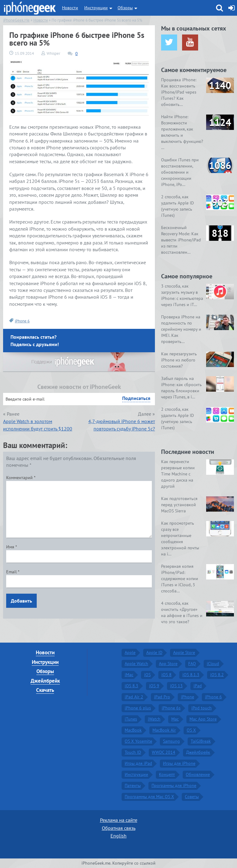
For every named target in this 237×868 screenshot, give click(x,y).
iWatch (154, 719)
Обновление (198, 774)
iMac (129, 675)
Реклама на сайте (119, 820)
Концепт (167, 774)
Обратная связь (119, 828)
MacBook (133, 730)
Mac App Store (203, 719)
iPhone (187, 697)
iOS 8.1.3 (191, 675)
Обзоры (125, 8)
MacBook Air (164, 730)
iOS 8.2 (217, 675)
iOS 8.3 (131, 686)
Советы (192, 797)
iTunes (131, 719)
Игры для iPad (138, 763)
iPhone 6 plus (138, 708)
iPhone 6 (22, 321)
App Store (168, 664)
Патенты (133, 785)
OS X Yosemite (138, 741)
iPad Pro (162, 697)
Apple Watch (136, 664)
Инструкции (96, 8)
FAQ (192, 664)
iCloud (213, 664)
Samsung (171, 741)
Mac (175, 719)
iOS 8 (166, 675)
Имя (12, 547)
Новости (70, 8)
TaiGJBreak (201, 741)
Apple (130, 652)
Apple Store (184, 652)
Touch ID (133, 752)
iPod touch (202, 708)
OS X (191, 730)
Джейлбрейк (45, 681)
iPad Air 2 (134, 697)
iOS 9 (154, 686)
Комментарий (21, 478)
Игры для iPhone (179, 763)
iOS (147, 675)
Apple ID (154, 652)
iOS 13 (176, 686)
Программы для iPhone (174, 785)
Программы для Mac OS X (149, 797)
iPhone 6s (171, 708)
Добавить (21, 601)
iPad (198, 686)
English (118, 836)
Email (13, 572)
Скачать (45, 690)
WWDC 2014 (164, 752)
